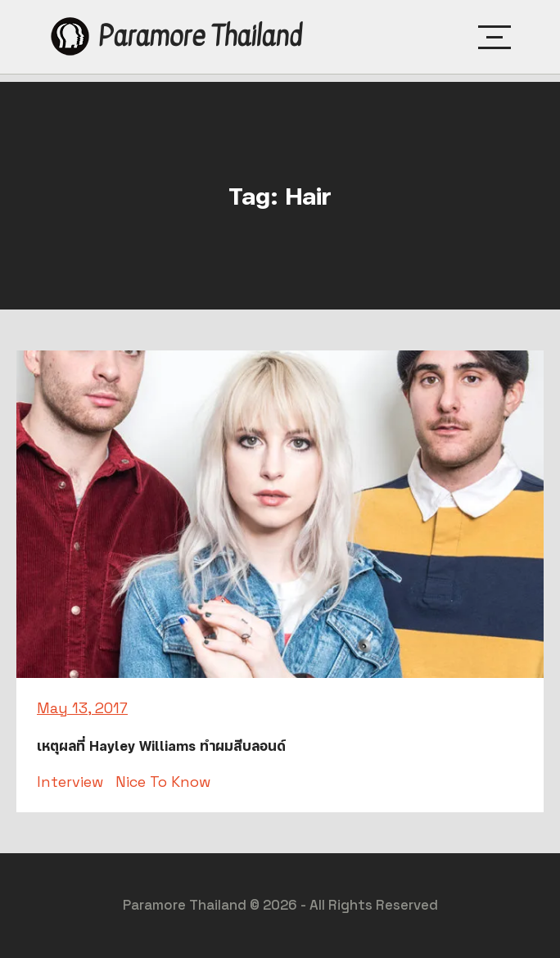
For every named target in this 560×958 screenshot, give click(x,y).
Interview (70, 782)
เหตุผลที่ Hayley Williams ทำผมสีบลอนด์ (161, 746)
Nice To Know (163, 782)
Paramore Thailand (200, 36)
